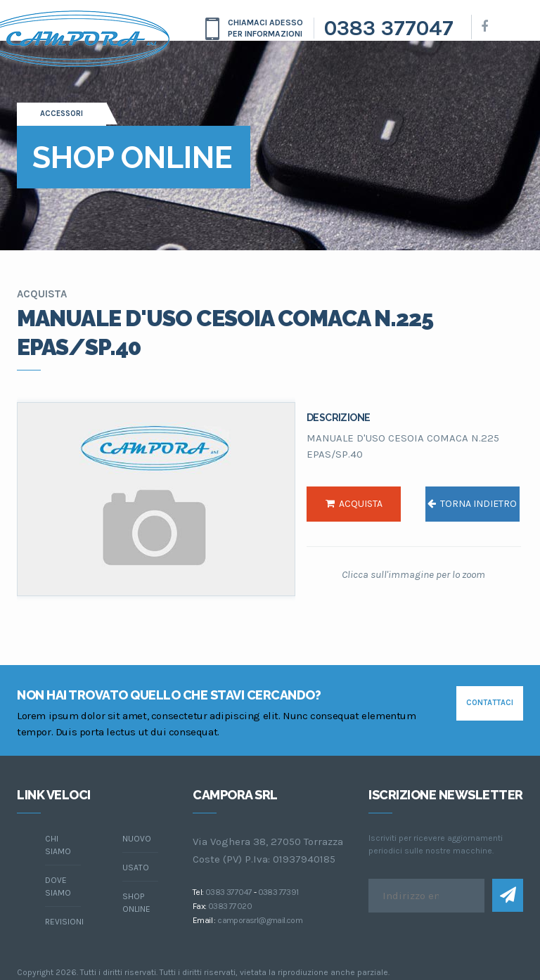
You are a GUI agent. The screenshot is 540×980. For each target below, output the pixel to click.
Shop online (136, 903)
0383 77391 (278, 892)
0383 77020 (230, 906)
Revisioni (63, 922)
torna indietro (472, 504)
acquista (354, 504)
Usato (136, 868)
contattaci (490, 703)
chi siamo (58, 845)
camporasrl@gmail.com (260, 920)
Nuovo (137, 839)
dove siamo (58, 886)
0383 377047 (389, 28)
